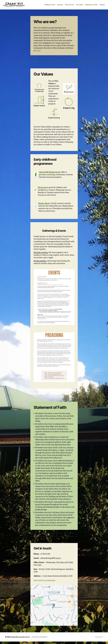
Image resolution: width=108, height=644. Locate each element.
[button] (54, 608)
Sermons (60, 6)
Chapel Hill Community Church (22, 639)
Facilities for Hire (50, 6)
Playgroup (42, 190)
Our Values (80, 6)
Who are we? (70, 6)
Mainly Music (44, 206)
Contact (102, 6)
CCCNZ (38, 53)
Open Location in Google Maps (46, 583)
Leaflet (76, 628)
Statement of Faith (91, 6)
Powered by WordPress (42, 639)
